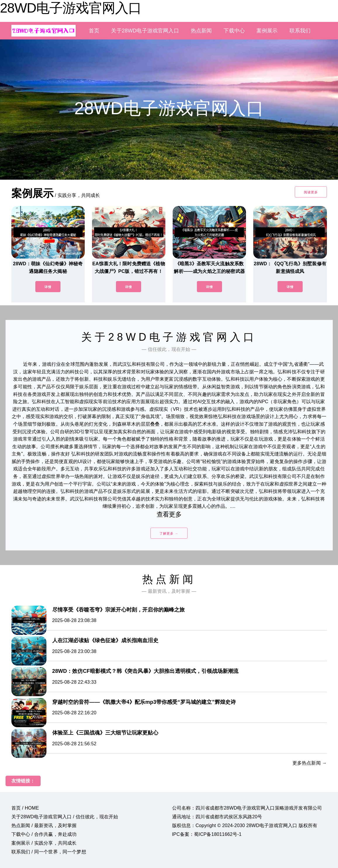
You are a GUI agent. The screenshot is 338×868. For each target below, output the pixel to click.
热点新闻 (201, 31)
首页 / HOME (25, 808)
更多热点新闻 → (310, 763)
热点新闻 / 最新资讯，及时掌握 (44, 825)
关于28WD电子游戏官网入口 (145, 31)
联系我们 (300, 31)
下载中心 (234, 31)
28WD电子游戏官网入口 (71, 8)
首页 (94, 31)
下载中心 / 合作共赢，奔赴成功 (44, 834)
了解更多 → (169, 533)
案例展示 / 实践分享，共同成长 (44, 843)
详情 (48, 287)
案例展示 (267, 31)
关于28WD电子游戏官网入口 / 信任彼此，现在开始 (65, 817)
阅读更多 (311, 192)
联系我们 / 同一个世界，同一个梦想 (49, 852)
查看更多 (169, 514)
